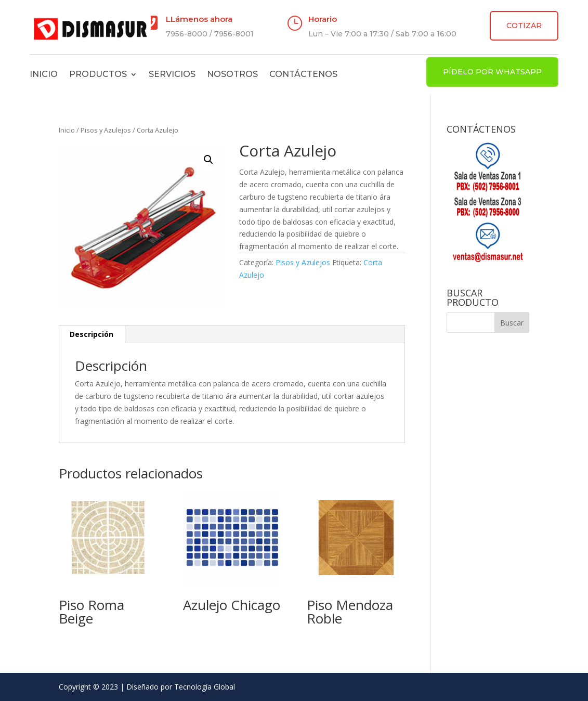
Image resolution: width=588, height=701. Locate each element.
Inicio (44, 74)
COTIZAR (524, 25)
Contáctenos (303, 74)
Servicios (172, 74)
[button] (208, 160)
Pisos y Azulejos (106, 130)
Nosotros (232, 74)
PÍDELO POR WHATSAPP (492, 72)
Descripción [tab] (92, 334)
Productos (98, 74)
